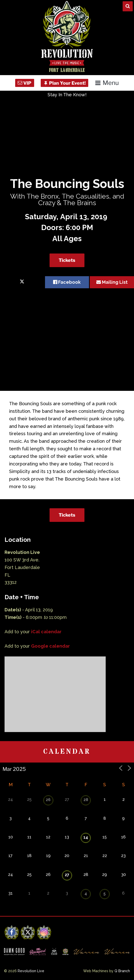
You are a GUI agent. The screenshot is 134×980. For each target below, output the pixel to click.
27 (67, 875)
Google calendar (50, 646)
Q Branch (122, 971)
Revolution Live (31, 971)
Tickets (67, 260)
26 (48, 800)
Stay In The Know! (67, 95)
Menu (107, 83)
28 (86, 800)
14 (86, 837)
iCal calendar (46, 632)
